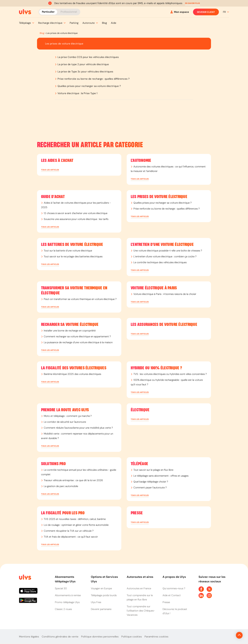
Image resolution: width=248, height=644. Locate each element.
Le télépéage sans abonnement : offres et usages (161, 476)
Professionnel (69, 12)
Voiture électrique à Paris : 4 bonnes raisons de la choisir (165, 294)
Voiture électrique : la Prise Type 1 (77, 93)
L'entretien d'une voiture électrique (162, 245)
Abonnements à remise (68, 595)
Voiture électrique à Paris (154, 288)
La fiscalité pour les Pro (63, 513)
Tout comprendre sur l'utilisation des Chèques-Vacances (141, 611)
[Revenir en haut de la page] (228, 635)
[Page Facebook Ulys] (201, 589)
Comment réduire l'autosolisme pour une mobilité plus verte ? (78, 428)
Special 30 (61, 588)
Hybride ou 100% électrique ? (156, 368)
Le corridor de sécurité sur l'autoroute (65, 422)
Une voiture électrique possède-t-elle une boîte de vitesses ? (168, 251)
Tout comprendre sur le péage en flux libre (140, 597)
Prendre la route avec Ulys (65, 410)
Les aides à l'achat (57, 160)
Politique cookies (132, 637)
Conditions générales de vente (60, 637)
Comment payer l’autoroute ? (150, 488)
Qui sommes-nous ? (174, 588)
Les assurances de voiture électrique (164, 325)
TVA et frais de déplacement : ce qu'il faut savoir (71, 537)
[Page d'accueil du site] (25, 578)
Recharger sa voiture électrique (70, 325)
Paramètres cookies (156, 637)
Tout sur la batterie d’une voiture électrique (68, 251)
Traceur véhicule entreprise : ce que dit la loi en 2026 (73, 480)
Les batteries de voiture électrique (72, 245)
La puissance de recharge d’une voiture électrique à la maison (78, 342)
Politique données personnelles (100, 637)
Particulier (48, 12)
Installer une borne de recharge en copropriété (70, 331)
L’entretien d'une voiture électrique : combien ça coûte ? (165, 256)
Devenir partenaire (101, 609)
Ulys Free (96, 602)
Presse (137, 513)
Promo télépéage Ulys (67, 602)
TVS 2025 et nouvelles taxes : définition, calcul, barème (75, 519)
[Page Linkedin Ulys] (201, 595)
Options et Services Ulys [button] (104, 579)
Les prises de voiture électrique (159, 197)
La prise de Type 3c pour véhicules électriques (85, 72)
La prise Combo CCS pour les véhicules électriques (88, 57)
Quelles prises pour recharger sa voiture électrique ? (89, 86)
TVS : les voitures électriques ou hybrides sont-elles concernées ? (170, 374)
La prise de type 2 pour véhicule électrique (83, 64)
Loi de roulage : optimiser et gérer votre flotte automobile (76, 525)
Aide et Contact (172, 595)
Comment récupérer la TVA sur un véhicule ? (69, 531)
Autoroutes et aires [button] (140, 577)
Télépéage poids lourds (104, 595)
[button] (192, 3)
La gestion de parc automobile (61, 486)
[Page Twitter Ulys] (209, 589)
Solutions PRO (53, 464)
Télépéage (139, 464)
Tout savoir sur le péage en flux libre (153, 470)
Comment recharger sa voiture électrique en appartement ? (77, 336)
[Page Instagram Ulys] (209, 595)
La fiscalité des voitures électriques (74, 368)
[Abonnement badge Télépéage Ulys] (25, 12)
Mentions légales (29, 637)
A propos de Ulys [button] (174, 577)
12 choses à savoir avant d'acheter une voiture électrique (76, 213)
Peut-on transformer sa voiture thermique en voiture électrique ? (80, 299)
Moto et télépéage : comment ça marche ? (68, 416)
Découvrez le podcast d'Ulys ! (175, 611)
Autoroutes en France (139, 588)
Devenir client (206, 12)
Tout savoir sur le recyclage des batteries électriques (73, 256)
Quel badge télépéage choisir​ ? (151, 482)
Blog (42, 33)
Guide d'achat (53, 197)
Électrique (140, 410)
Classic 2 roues (63, 609)
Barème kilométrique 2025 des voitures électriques (72, 374)
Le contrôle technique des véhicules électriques (160, 262)
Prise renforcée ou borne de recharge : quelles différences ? (94, 79)
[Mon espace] (180, 12)
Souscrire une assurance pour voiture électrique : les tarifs (76, 219)
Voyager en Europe (101, 588)
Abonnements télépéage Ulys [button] (65, 579)
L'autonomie (141, 160)
